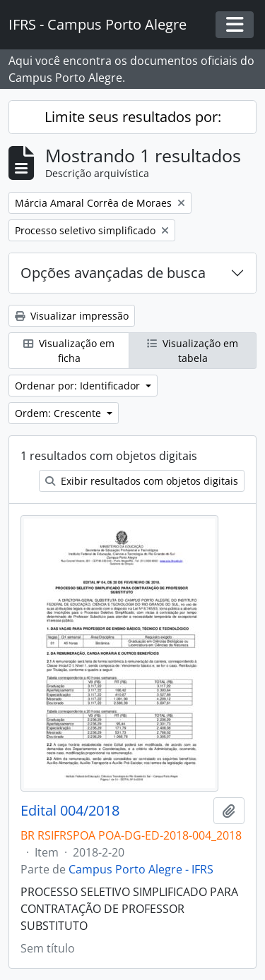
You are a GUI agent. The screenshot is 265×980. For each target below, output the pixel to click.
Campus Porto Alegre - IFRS (141, 869)
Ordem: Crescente (59, 413)
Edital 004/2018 (70, 811)
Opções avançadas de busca (113, 273)
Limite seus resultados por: (133, 117)
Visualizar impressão (72, 316)
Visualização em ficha (69, 351)
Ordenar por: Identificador (79, 386)
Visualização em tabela (193, 351)
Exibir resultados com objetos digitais (142, 481)
